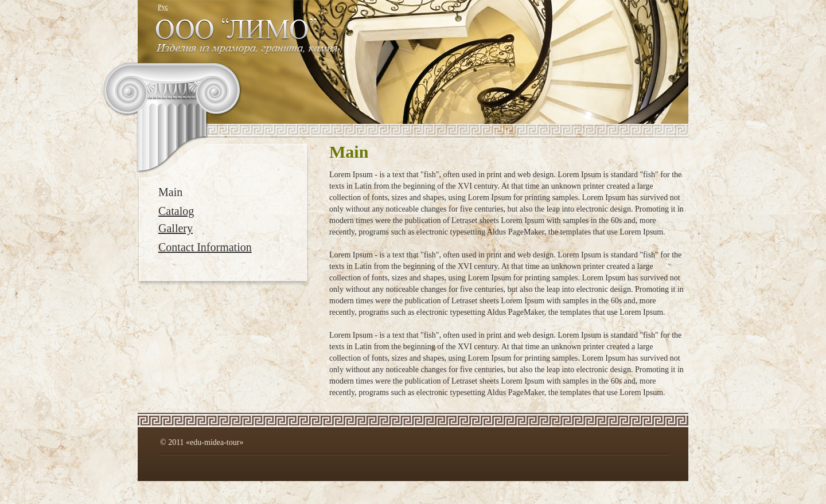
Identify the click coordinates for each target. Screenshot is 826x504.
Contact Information (205, 247)
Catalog (176, 211)
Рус (163, 7)
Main (170, 192)
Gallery (176, 228)
